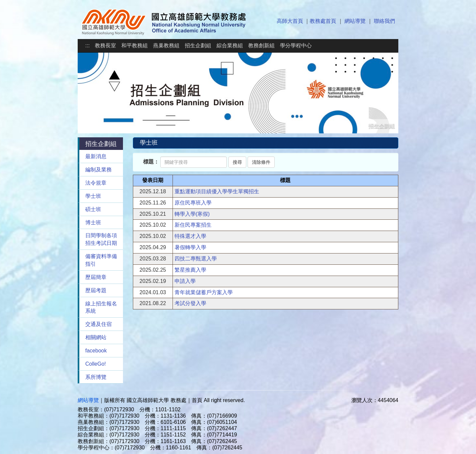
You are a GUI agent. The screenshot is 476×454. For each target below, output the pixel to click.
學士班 (93, 196)
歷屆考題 (96, 290)
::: (87, 45)
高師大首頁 (290, 21)
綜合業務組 (230, 45)
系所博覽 (96, 377)
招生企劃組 (198, 45)
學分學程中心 (296, 45)
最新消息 (96, 156)
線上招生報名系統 (101, 307)
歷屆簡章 (96, 277)
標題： (151, 162)
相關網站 (96, 337)
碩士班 (93, 209)
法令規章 (96, 183)
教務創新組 (261, 45)
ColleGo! (96, 364)
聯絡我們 (384, 21)
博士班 (93, 223)
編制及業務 (99, 170)
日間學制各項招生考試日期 (101, 239)
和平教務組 (135, 45)
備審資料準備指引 (101, 260)
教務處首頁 (323, 21)
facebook (96, 351)
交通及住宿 (99, 324)
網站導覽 (355, 21)
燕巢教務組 (166, 45)
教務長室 (105, 45)
